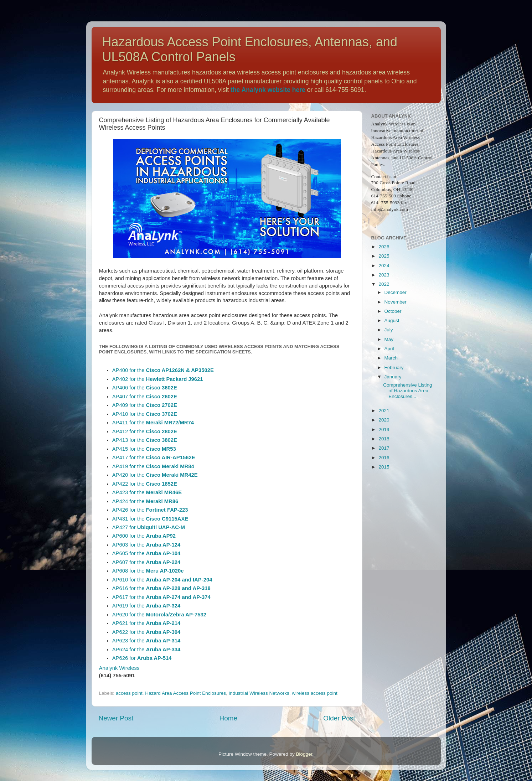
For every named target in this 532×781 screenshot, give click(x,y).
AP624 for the (146, 650)
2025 (384, 256)
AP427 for (149, 527)
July (389, 330)
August (392, 320)
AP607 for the (146, 562)
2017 (384, 448)
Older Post (339, 718)
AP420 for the (155, 475)
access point (129, 693)
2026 (384, 247)
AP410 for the (145, 414)
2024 (384, 266)
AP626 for (142, 658)
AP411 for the (153, 423)
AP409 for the (145, 405)
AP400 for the (163, 370)
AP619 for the (146, 606)
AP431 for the (150, 519)
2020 (384, 420)
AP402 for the (158, 379)
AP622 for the (146, 632)
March (391, 358)
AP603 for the (146, 545)
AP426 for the (150, 510)
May (389, 339)
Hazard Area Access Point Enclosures (185, 693)
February (394, 368)
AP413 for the (145, 440)
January (393, 377)
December (396, 292)
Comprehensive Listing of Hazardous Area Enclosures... (407, 391)
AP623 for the (146, 641)
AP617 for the (161, 597)
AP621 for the (146, 623)
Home (228, 718)
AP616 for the (161, 588)
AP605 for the (146, 553)
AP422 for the (145, 484)
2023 (384, 275)
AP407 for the (145, 397)
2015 (384, 467)
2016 (384, 458)
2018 (384, 439)
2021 (384, 411)
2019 (384, 430)
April (389, 349)
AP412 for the (145, 431)
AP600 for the (144, 536)
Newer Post (116, 718)
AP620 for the (159, 615)
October (393, 311)
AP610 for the (162, 580)
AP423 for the (147, 492)
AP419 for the (153, 466)
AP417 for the (154, 457)
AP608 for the (148, 571)
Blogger (304, 754)
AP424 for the (145, 501)
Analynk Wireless (119, 668)
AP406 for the (145, 388)
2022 (384, 284)
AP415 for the (144, 449)
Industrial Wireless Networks (259, 693)
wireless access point (315, 693)
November (396, 302)
